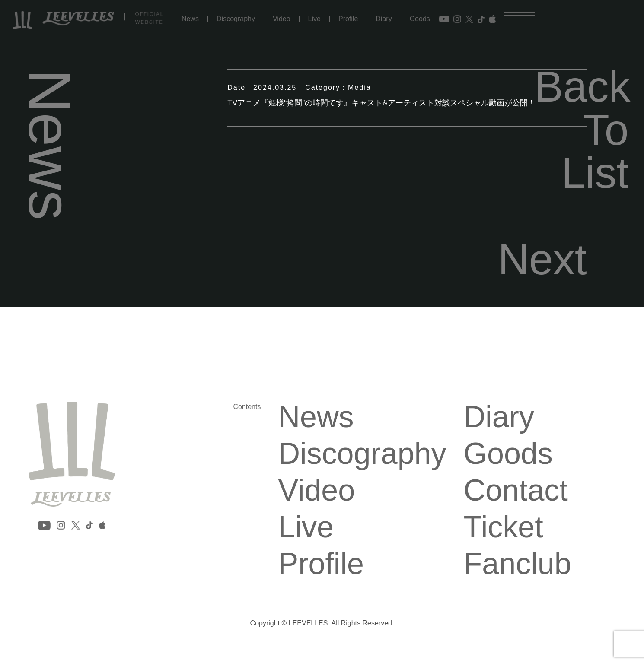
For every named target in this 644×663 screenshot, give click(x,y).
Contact (516, 490)
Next (542, 259)
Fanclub (518, 564)
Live (314, 19)
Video (282, 19)
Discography (236, 19)
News (190, 19)
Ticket (504, 527)
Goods (420, 19)
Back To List (581, 130)
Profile (348, 19)
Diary (384, 19)
